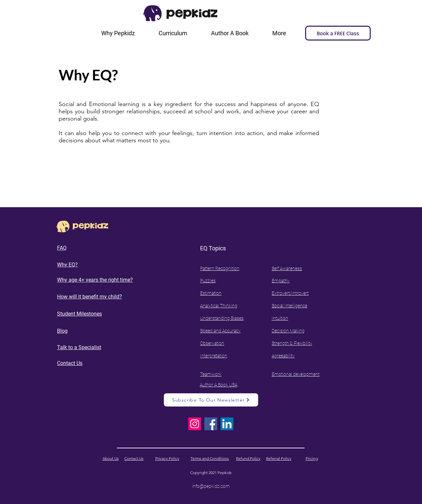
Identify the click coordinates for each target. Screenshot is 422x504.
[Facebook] (211, 424)
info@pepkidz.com (211, 486)
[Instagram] (195, 424)
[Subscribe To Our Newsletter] (211, 400)
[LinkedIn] (227, 424)
